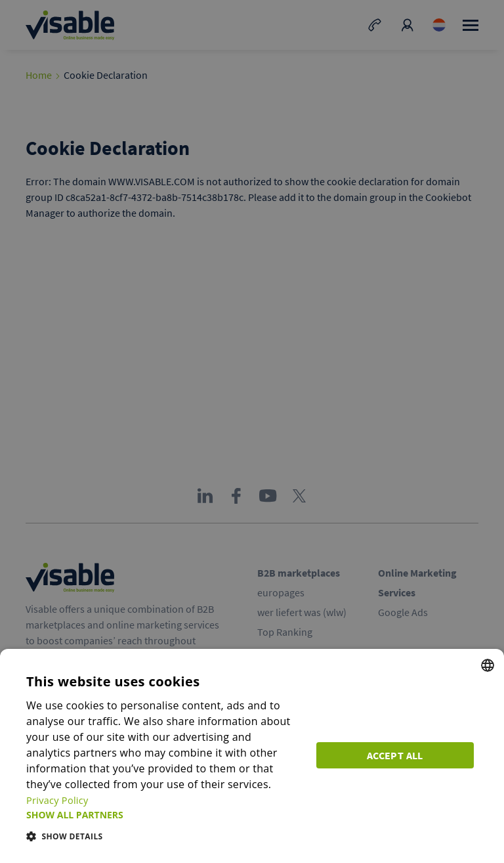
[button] (165, 815)
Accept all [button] (399, 761)
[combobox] (488, 681)
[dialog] (252, 764)
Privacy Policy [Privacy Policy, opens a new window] (221, 800)
